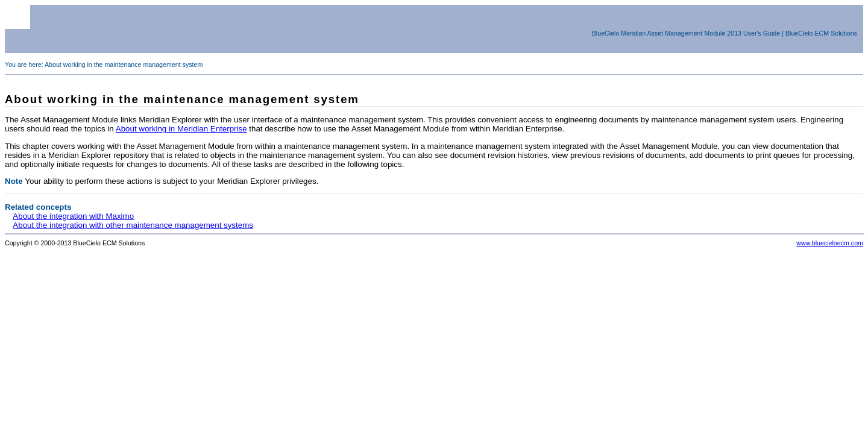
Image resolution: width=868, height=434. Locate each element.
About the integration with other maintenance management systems (133, 225)
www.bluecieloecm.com (830, 243)
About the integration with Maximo (73, 216)
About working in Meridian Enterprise (181, 129)
